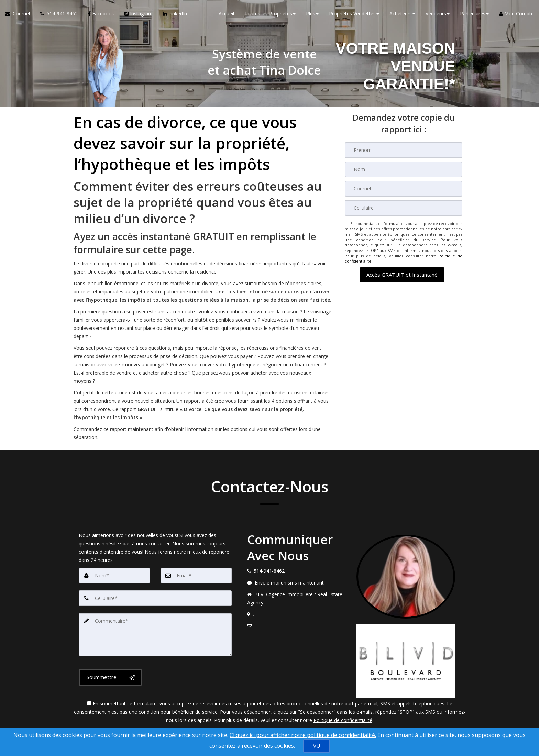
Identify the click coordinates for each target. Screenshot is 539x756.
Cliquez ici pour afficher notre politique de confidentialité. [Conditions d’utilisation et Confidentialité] (303, 735)
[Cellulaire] (404, 208)
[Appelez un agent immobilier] (59, 14)
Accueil (226, 14)
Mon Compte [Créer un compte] (516, 14)
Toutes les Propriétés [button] (270, 14)
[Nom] (404, 169)
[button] (402, 275)
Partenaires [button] (474, 14)
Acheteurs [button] (402, 14)
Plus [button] (312, 14)
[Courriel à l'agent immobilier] (20, 14)
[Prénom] (404, 150)
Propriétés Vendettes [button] (354, 14)
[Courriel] (404, 189)
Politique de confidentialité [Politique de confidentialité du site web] (343, 720)
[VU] (317, 746)
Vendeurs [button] (438, 14)
